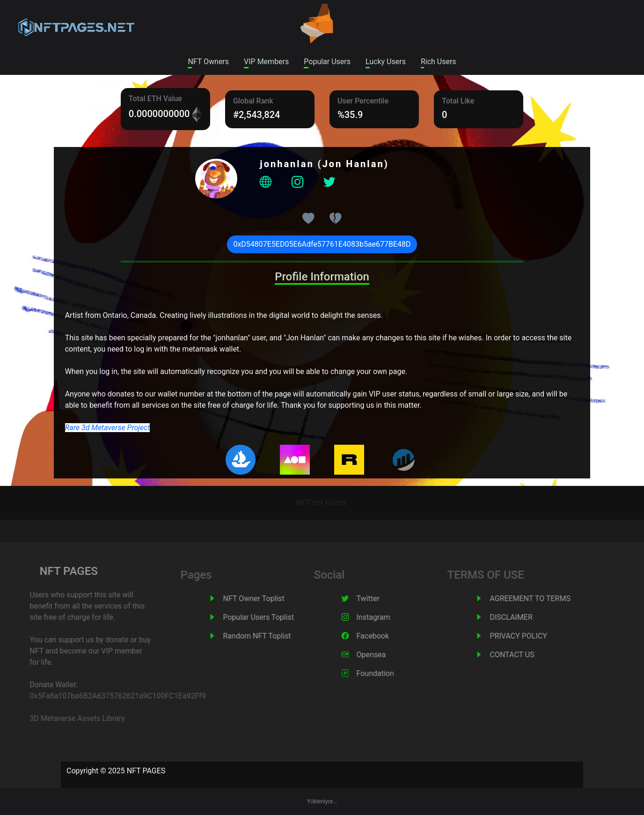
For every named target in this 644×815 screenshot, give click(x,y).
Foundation (388, 673)
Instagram (386, 617)
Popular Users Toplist (271, 617)
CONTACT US (524, 655)
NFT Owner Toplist (266, 598)
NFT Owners (208, 62)
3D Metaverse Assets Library (64, 718)
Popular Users (327, 62)
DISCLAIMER (523, 617)
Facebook (385, 636)
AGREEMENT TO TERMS (542, 598)
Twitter (380, 598)
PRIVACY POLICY (531, 636)
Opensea (384, 655)
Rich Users (439, 62)
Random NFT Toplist (269, 636)
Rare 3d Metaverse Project (108, 428)
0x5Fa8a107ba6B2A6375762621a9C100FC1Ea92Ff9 (104, 696)
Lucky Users (386, 62)
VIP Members (266, 62)
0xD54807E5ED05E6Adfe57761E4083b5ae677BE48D (322, 244)
